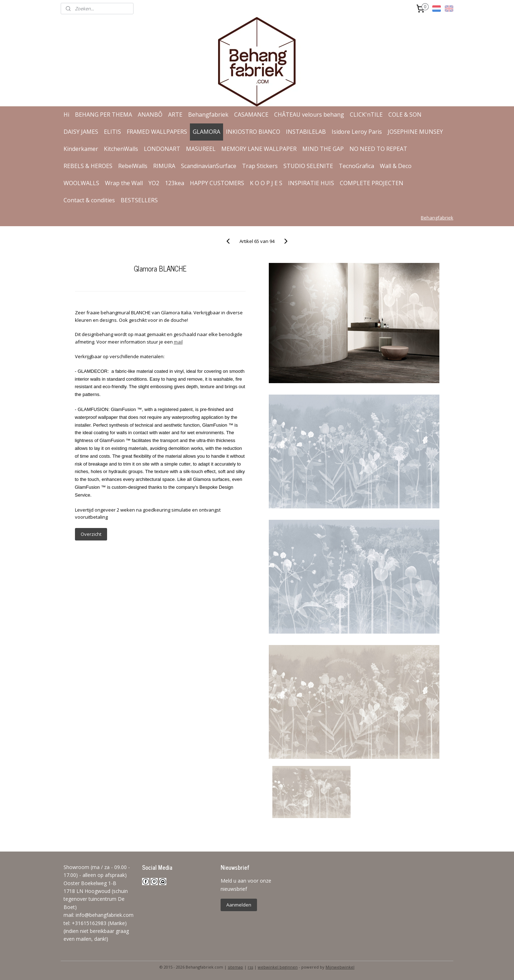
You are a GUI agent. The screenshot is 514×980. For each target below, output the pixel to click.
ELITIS (112, 132)
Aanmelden (239, 905)
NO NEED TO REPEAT (378, 149)
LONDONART (162, 149)
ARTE (175, 115)
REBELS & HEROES (88, 166)
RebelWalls (133, 166)
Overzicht (91, 534)
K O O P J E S (266, 183)
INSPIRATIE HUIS (311, 183)
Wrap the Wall (124, 183)
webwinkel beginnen (278, 967)
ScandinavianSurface (209, 166)
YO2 (154, 183)
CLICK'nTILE (366, 115)
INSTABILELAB (306, 132)
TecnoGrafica (356, 166)
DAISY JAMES (81, 132)
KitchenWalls (121, 149)
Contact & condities (89, 200)
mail (178, 342)
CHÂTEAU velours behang (309, 115)
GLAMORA (206, 132)
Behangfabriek (208, 115)
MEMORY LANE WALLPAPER (259, 149)
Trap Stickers (260, 166)
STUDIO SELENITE (308, 166)
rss (250, 967)
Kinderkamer (81, 149)
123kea (175, 183)
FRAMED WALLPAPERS (157, 132)
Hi (66, 115)
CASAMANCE (251, 115)
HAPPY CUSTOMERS (217, 183)
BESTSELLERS (139, 200)
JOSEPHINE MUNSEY (415, 132)
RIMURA (164, 166)
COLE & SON (405, 115)
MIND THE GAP (323, 149)
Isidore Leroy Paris (357, 132)
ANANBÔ (150, 115)
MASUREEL (201, 149)
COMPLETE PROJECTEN (372, 183)
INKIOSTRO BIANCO (253, 132)
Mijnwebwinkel (340, 967)
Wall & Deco (396, 166)
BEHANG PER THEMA (104, 115)
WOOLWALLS (81, 183)
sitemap (235, 967)
